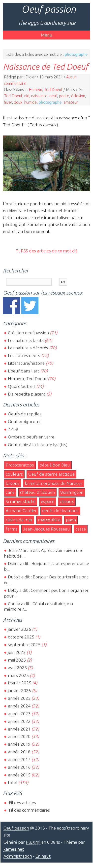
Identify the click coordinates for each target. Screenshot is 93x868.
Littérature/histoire (26, 363)
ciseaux (67, 501)
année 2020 (19, 736)
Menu (47, 35)
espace (48, 501)
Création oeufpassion (28, 333)
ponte (64, 96)
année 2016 (19, 767)
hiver (8, 102)
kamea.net (14, 849)
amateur (71, 102)
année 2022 (19, 721)
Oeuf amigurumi (24, 421)
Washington (72, 492)
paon (71, 520)
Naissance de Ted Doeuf (46, 67)
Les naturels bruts (26, 340)
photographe (50, 102)
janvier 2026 (19, 629)
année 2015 (19, 775)
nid (27, 96)
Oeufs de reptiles (25, 414)
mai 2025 (17, 660)
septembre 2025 (24, 645)
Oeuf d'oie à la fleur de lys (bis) (38, 445)
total (13, 783)
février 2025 (20, 683)
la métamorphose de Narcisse (54, 483)
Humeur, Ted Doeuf (46, 90)
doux (18, 102)
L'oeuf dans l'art (24, 371)
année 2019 (19, 744)
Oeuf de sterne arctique (51, 474)
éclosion (78, 96)
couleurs (14, 474)
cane (10, 492)
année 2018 (19, 752)
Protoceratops (20, 465)
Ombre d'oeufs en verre (31, 437)
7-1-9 (13, 429)
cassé (81, 529)
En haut (43, 856)
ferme (12, 529)
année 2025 (19, 698)
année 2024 (19, 706)
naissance (39, 96)
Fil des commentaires (29, 810)
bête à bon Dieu (55, 465)
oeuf (53, 96)
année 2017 (19, 759)
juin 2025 (17, 652)
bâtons (13, 483)
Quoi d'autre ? (22, 386)
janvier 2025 (19, 690)
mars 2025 (18, 675)
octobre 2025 (21, 637)
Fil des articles (22, 803)
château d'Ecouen (37, 492)
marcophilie (49, 520)
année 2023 (19, 714)
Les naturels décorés (28, 348)
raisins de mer (19, 520)
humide (31, 102)
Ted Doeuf (13, 96)
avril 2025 (17, 668)
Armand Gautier (21, 511)
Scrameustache (21, 501)
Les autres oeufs (24, 355)
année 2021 (19, 729)
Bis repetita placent (27, 394)
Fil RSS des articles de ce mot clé (47, 251)
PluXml (33, 842)
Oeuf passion (49, 9)
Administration (18, 856)
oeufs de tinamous (60, 511)
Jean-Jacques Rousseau (46, 529)
